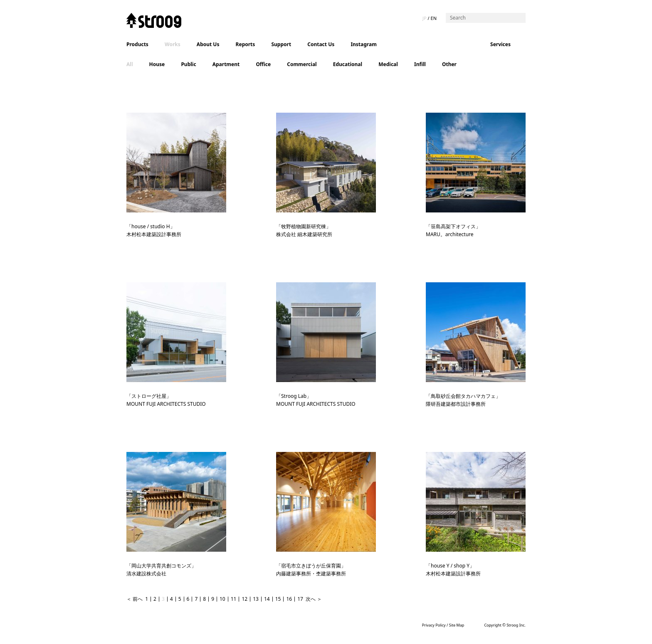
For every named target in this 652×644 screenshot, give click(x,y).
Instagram (364, 44)
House (157, 64)
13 (256, 599)
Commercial (302, 64)
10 (222, 599)
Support (281, 44)
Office (263, 64)
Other (449, 64)
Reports (246, 44)
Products (137, 44)
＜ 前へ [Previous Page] (135, 599)
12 (244, 599)
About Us (208, 44)
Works (173, 44)
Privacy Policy (434, 625)
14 (267, 599)
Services (500, 44)
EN (434, 18)
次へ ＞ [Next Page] (314, 599)
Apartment (226, 64)
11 (234, 599)
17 (300, 599)
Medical (388, 64)
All (130, 64)
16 (289, 599)
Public (188, 64)
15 (278, 599)
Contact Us (321, 44)
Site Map (457, 625)
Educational (348, 64)
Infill (420, 64)
